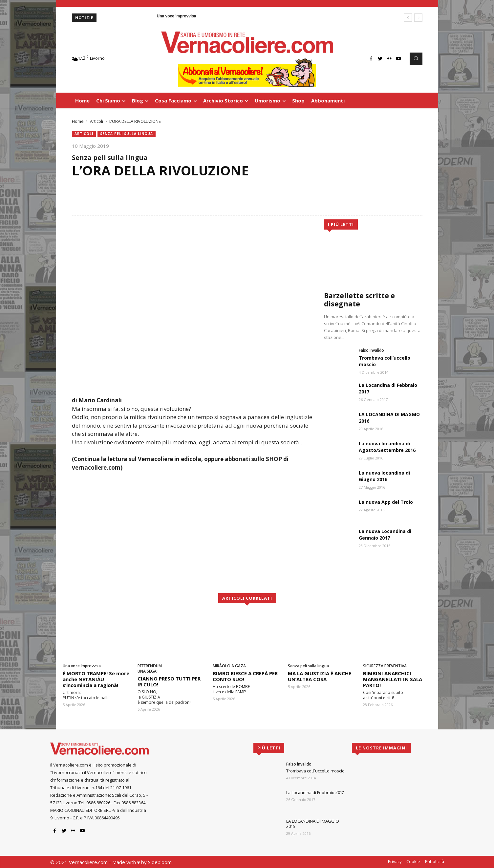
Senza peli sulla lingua (127, 134)
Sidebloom (160, 862)
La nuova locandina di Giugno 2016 (384, 476)
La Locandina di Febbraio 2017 (315, 792)
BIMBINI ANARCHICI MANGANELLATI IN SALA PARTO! (393, 679)
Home (78, 121)
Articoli (97, 121)
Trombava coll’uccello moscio (315, 771)
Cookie (413, 861)
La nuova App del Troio (386, 502)
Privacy (395, 861)
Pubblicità (435, 861)
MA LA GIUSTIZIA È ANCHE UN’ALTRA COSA (320, 676)
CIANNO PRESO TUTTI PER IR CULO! (169, 681)
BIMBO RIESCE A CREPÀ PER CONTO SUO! (245, 676)
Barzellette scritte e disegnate (359, 300)
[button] (416, 59)
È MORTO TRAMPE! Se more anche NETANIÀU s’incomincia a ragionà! (96, 679)
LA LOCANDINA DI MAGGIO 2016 (313, 824)
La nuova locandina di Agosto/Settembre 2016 (387, 447)
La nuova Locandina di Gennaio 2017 (385, 534)
